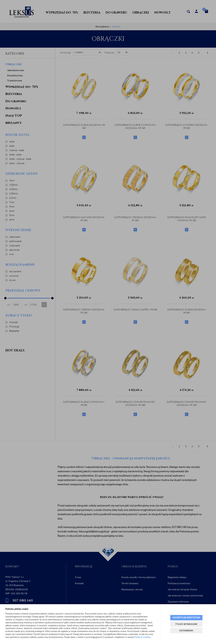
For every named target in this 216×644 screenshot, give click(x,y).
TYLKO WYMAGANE (186, 624)
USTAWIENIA (186, 631)
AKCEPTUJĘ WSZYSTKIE (186, 617)
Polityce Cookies (143, 637)
